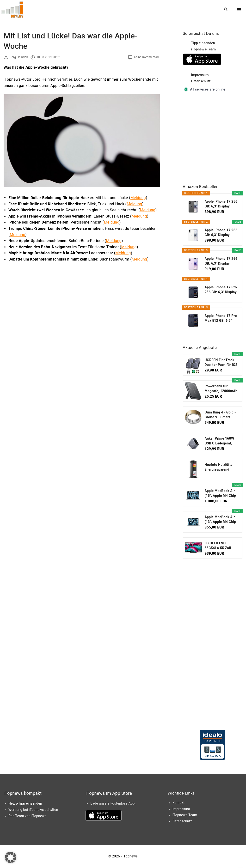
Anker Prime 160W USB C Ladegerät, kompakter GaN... (219, 441)
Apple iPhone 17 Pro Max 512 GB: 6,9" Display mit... (221, 318)
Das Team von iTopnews (27, 816)
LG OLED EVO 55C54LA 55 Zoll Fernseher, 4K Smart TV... (221, 546)
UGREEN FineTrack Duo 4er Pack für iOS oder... (221, 363)
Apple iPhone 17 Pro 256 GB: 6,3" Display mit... (221, 290)
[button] (11, 857)
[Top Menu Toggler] (239, 10)
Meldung (138, 198)
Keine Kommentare (147, 57)
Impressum (200, 75)
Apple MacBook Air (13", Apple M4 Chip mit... (220, 520)
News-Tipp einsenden (25, 803)
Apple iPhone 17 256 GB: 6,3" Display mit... (221, 204)
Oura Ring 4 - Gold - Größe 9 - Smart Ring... (220, 415)
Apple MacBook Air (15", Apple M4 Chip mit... (220, 493)
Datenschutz (201, 81)
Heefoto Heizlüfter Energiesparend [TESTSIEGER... (219, 467)
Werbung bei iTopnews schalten (33, 810)
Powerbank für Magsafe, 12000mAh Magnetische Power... (221, 389)
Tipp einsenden (203, 43)
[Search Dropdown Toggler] (226, 10)
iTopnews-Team (204, 49)
